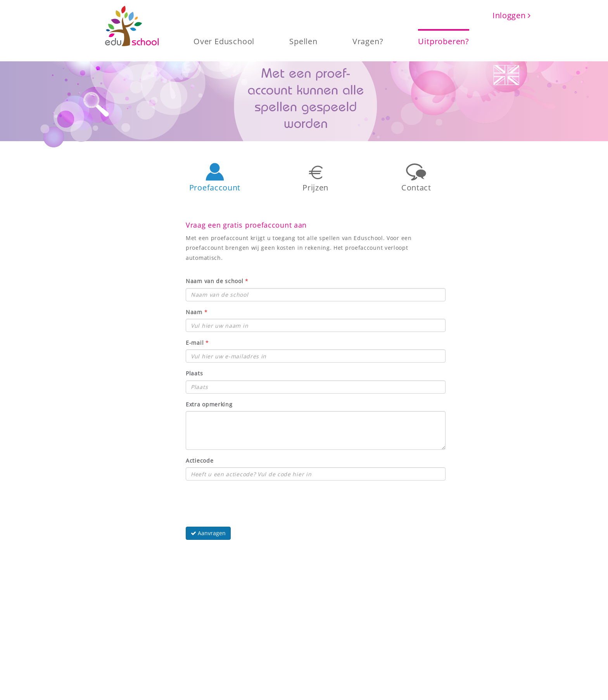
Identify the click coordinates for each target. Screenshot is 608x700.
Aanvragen (208, 533)
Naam (194, 312)
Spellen (303, 41)
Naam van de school (215, 281)
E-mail (195, 343)
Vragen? (368, 41)
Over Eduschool (224, 41)
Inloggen (512, 15)
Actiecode (199, 461)
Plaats (194, 373)
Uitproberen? (444, 41)
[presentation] (245, 501)
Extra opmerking (209, 404)
